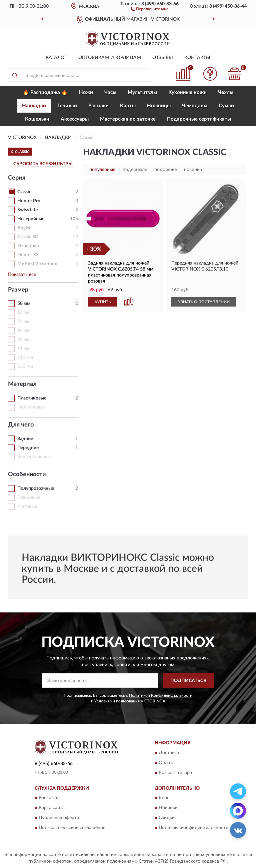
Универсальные (34, 457)
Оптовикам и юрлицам (110, 58)
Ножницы (159, 106)
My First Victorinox (37, 264)
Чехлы (226, 92)
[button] (149, 9)
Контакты (197, 58)
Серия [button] (17, 178)
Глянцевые (29, 497)
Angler (24, 228)
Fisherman (28, 246)
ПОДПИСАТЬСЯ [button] (188, 681)
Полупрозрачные (36, 488)
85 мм (24, 340)
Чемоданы (195, 106)
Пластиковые (32, 398)
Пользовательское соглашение (72, 828)
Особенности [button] (27, 474)
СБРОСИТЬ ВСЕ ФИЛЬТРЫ (43, 164)
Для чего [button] (21, 425)
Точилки (67, 106)
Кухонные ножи (187, 92)
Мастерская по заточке (128, 119)
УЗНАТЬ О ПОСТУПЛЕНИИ (204, 302)
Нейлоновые (31, 407)
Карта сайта (52, 808)
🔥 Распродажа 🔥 (45, 92)
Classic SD (28, 237)
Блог (164, 798)
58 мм (24, 304)
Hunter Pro (29, 201)
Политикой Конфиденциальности (161, 695)
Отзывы (163, 58)
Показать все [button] (22, 275)
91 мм (24, 349)
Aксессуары (75, 119)
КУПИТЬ (103, 302)
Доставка (169, 753)
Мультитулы (142, 92)
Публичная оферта (59, 818)
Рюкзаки (98, 106)
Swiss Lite (27, 210)
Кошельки (37, 119)
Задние (25, 439)
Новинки (168, 808)
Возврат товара (175, 773)
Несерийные (31, 219)
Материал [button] (22, 384)
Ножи (86, 92)
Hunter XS (28, 255)
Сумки (226, 106)
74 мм (24, 322)
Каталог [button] (56, 58)
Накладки (34, 106)
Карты (128, 106)
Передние (28, 448)
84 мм (24, 331)
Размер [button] (18, 290)
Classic (24, 192)
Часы (110, 92)
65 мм (24, 313)
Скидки (167, 818)
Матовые (27, 506)
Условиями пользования (117, 701)
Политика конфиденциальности (193, 828)
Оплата (167, 763)
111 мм (25, 358)
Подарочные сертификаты (199, 119)
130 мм (25, 367)
